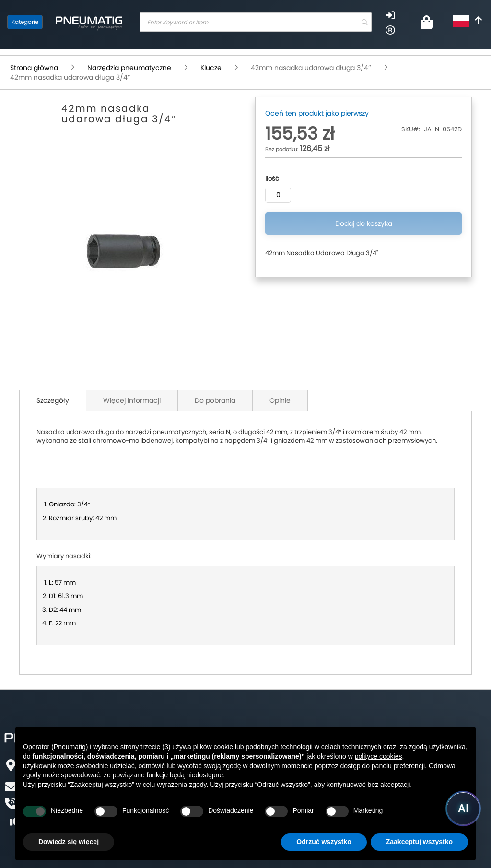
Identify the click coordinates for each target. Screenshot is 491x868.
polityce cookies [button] (379, 756)
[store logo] (89, 22)
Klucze (211, 68)
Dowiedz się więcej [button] (69, 842)
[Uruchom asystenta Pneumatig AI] (463, 809)
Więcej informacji (132, 400)
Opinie (280, 400)
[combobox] (256, 22)
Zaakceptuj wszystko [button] (419, 842)
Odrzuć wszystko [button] (324, 842)
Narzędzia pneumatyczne (129, 68)
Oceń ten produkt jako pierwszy (317, 113)
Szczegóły (53, 400)
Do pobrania (215, 400)
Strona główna (34, 68)
